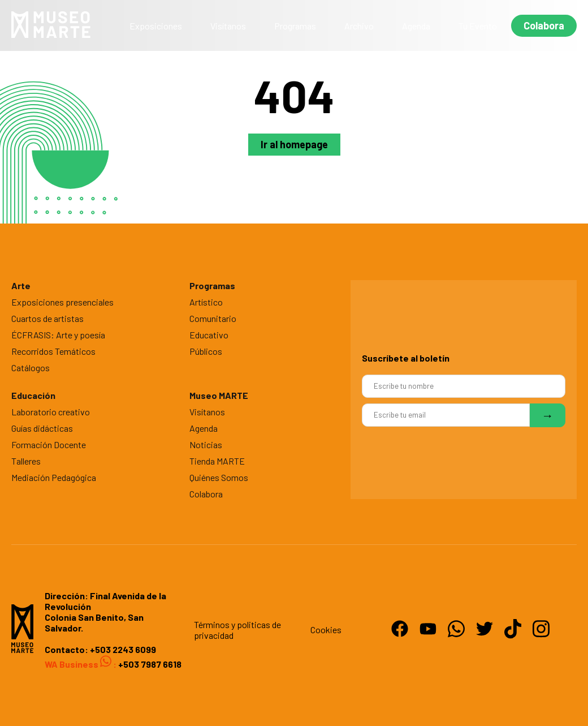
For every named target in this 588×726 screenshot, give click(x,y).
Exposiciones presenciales (62, 302)
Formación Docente (49, 444)
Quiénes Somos (219, 477)
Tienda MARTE (217, 461)
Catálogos (31, 368)
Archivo (359, 26)
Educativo (209, 335)
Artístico (206, 302)
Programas (295, 26)
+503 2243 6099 (123, 649)
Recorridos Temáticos (53, 351)
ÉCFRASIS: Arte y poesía (58, 335)
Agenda (416, 26)
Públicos (206, 351)
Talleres (26, 461)
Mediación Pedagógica (54, 477)
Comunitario (213, 318)
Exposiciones (156, 26)
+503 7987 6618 (149, 664)
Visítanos (228, 26)
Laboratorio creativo (51, 412)
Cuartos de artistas (47, 318)
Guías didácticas (42, 428)
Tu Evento (478, 26)
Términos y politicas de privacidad (237, 630)
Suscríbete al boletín (406, 358)
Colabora (544, 25)
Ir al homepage (294, 144)
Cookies (326, 630)
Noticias (206, 444)
